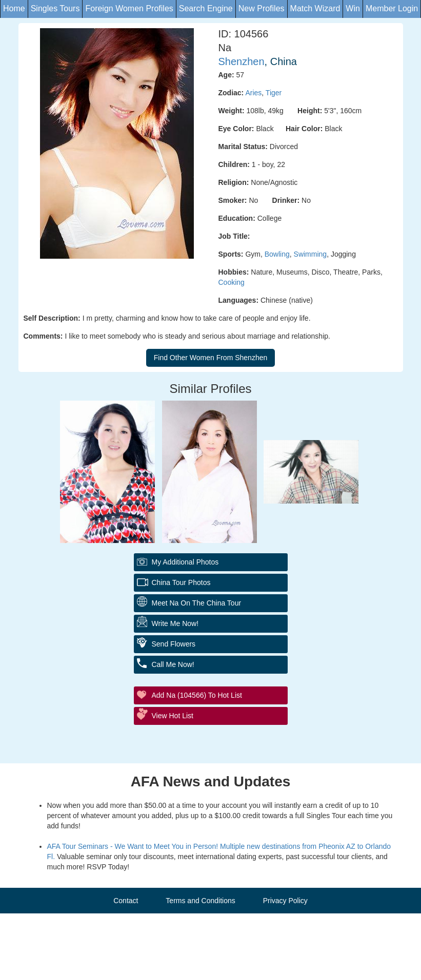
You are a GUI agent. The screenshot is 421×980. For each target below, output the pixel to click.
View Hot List (173, 716)
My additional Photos (185, 562)
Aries (253, 93)
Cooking (232, 282)
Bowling (277, 254)
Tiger (274, 93)
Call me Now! (173, 664)
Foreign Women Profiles (129, 8)
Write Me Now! (175, 623)
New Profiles (262, 8)
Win (353, 8)
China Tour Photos (181, 582)
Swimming (310, 254)
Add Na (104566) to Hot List (197, 695)
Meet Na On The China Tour (197, 603)
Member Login (392, 8)
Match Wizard (315, 8)
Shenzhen (242, 61)
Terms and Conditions (200, 901)
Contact (126, 901)
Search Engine (206, 8)
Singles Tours (55, 8)
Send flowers (174, 644)
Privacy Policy (285, 901)
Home (14, 8)
